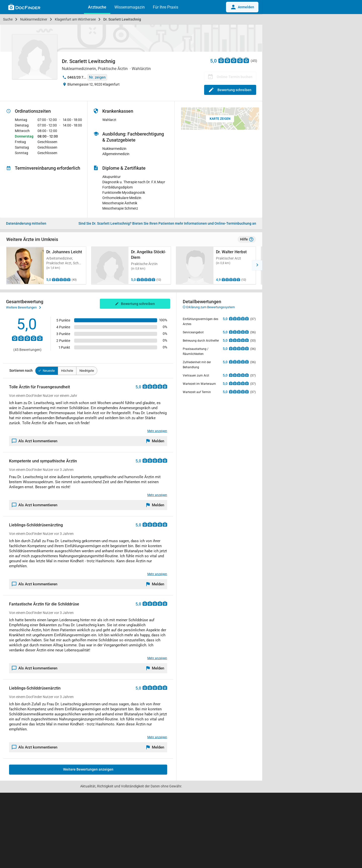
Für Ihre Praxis (166, 7)
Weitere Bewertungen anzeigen (88, 769)
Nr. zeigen (97, 77)
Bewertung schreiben (230, 90)
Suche (8, 19)
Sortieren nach (21, 370)
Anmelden (242, 7)
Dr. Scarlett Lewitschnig (122, 19)
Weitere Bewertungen (24, 307)
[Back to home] (24, 8)
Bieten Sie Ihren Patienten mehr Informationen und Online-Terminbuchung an (167, 223)
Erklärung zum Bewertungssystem (209, 307)
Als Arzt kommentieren (35, 441)
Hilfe (247, 239)
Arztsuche (97, 7)
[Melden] (155, 441)
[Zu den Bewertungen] (234, 60)
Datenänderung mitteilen (26, 223)
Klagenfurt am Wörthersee (75, 19)
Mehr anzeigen (157, 431)
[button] (257, 265)
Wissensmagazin (130, 7)
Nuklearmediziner (34, 19)
